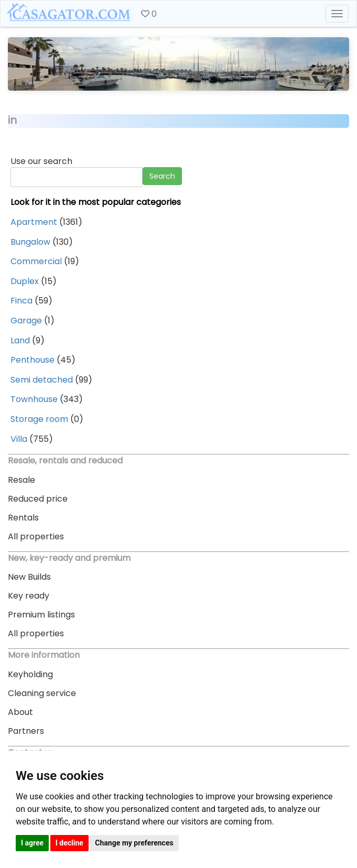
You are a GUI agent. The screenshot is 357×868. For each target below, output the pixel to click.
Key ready (29, 596)
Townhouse (34, 399)
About (20, 712)
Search (162, 176)
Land (20, 340)
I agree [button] (32, 843)
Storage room (39, 419)
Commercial (36, 261)
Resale (21, 480)
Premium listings (41, 615)
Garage (26, 321)
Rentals (23, 518)
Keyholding (30, 674)
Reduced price (38, 499)
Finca (21, 301)
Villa (19, 439)
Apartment (34, 222)
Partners (26, 731)
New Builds (29, 577)
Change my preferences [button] (134, 843)
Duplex (25, 281)
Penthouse (33, 360)
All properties (36, 536)
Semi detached (42, 380)
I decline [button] (69, 843)
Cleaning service (42, 693)
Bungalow (30, 242)
